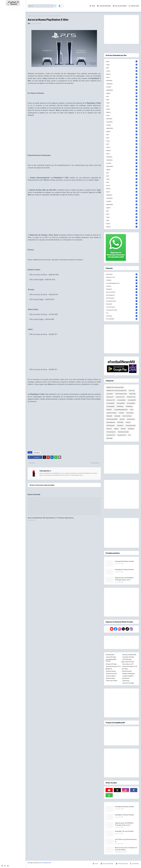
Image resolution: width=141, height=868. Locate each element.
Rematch (123, 429)
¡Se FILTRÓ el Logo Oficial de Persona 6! (126, 840)
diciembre (122, 80)
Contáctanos (126, 678)
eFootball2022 (110, 403)
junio (122, 61)
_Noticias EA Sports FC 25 (130, 666)
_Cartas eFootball (111, 657)
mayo (122, 65)
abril (122, 68)
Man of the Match (122, 292)
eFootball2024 (131, 403)
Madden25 (122, 289)
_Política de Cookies (111, 681)
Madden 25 (109, 669)
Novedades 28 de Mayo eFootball (124, 561)
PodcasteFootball (122, 301)
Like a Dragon (130, 413)
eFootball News (110, 655)
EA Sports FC (110, 397)
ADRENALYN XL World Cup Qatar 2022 (116, 390)
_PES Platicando (127, 659)
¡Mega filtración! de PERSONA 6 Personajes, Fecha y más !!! (124, 579)
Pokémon (109, 429)
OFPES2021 (120, 422)
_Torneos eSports (111, 676)
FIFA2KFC (122, 280)
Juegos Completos (112, 413)
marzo (122, 71)
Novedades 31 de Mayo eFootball (124, 570)
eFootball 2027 (132, 400)
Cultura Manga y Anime (121, 394)
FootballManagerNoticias (122, 283)
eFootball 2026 (121, 400)
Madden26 (117, 416)
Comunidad (110, 394)
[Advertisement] (64, 133)
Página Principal (32, 16)
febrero (122, 74)
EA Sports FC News (111, 664)
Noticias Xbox (131, 419)
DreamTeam (122, 274)
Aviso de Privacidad (104, 6)
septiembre (122, 90)
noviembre (122, 84)
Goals (132, 410)
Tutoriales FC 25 (111, 435)
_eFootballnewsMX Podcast (111, 660)
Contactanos (134, 6)
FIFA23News (129, 406)
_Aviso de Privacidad (128, 683)
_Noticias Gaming (111, 671)
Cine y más (132, 390)
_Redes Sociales (110, 678)
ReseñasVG (122, 304)
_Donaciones (126, 681)
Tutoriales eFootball (122, 310)
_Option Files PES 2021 (127, 662)
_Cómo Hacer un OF (128, 664)
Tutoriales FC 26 (122, 435)
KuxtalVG (122, 286)
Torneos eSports (122, 307)
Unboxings (122, 316)
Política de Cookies (120, 6)
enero (122, 77)
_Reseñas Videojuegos (128, 673)
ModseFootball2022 (112, 419)
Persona (128, 422)
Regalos (116, 429)
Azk (29, 23)
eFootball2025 (122, 319)
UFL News (125, 669)
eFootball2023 (121, 403)
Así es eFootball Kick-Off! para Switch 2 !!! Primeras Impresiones (51, 518)
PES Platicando (122, 298)
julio (122, 96)
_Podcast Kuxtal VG (111, 673)
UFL (122, 313)
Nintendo (122, 419)
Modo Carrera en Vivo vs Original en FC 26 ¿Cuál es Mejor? (126, 849)
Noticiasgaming (122, 295)
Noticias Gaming (127, 671)
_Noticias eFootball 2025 (129, 655)
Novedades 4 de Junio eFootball (124, 831)
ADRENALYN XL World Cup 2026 (115, 387)
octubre (122, 87)
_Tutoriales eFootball (128, 657)
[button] (61, 6)
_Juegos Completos (128, 676)
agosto (122, 93)
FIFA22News (120, 406)
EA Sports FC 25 (122, 277)
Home (92, 6)
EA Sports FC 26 (131, 397)
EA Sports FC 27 (111, 400)
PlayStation (40, 16)
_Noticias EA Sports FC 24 (113, 666)
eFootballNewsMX (46, 863)
